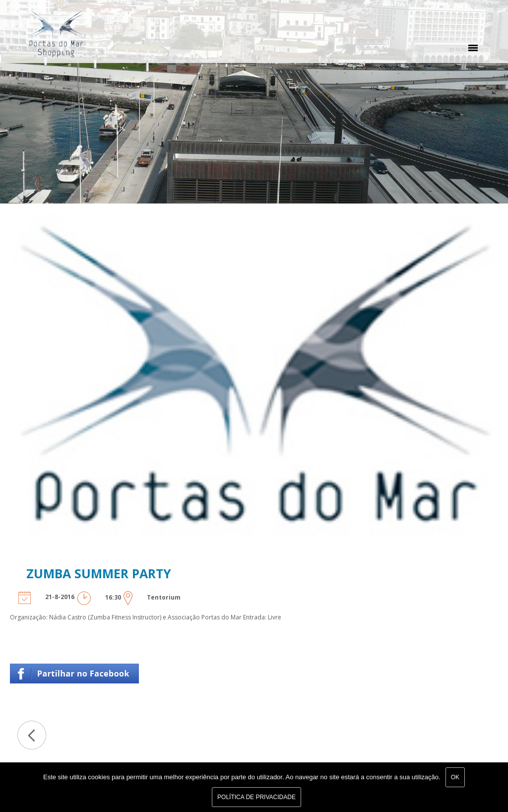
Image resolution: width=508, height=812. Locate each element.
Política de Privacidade (256, 797)
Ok (455, 777)
